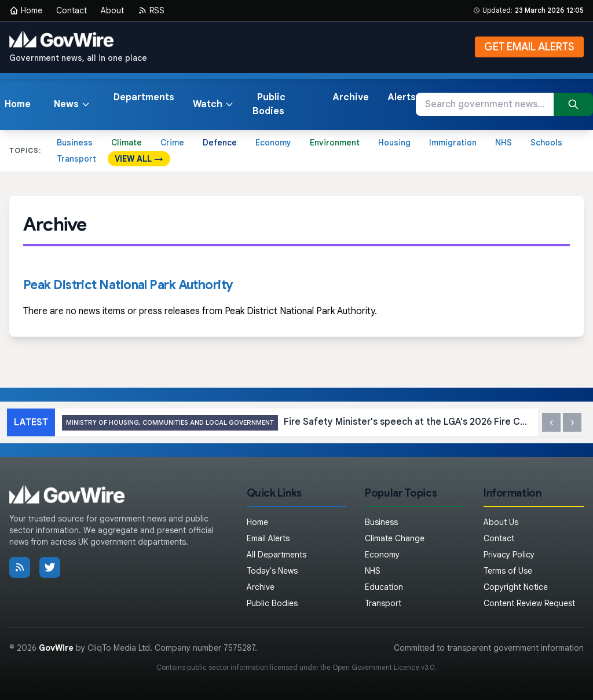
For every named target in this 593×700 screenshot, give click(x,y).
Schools (546, 143)
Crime (172, 143)
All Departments (277, 555)
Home (26, 10)
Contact (72, 10)
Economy (273, 143)
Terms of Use (508, 571)
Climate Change (395, 538)
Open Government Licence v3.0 (384, 667)
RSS (151, 10)
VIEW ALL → (139, 159)
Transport (76, 159)
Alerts (402, 97)
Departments (144, 97)
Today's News (272, 571)
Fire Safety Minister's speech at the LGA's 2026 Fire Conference (296, 423)
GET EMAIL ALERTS (529, 47)
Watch (213, 104)
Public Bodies (269, 104)
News (72, 104)
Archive (351, 97)
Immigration (453, 143)
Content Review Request (529, 603)
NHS (504, 143)
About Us (501, 522)
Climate (127, 143)
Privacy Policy (509, 555)
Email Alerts (268, 538)
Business (75, 143)
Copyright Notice (516, 587)
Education (384, 587)
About (112, 10)
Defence (220, 143)
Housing (394, 143)
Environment (335, 143)
